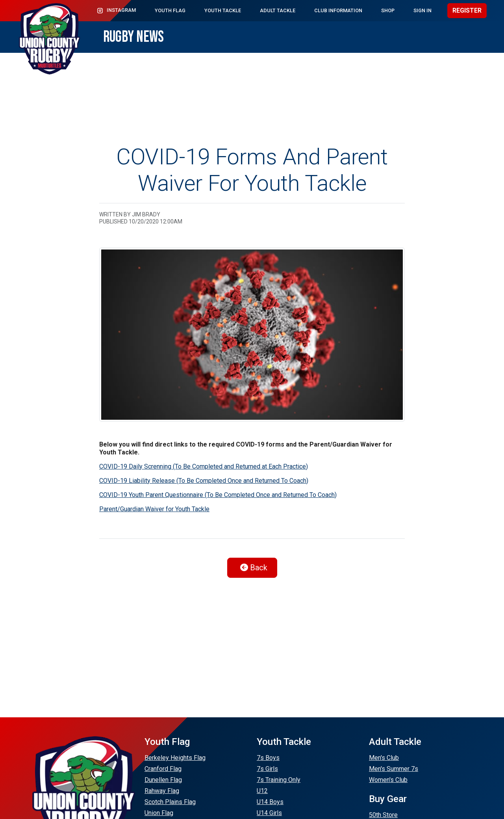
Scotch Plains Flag (170, 802)
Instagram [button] (116, 11)
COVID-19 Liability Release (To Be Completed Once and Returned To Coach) (204, 481)
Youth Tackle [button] (223, 10)
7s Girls (267, 769)
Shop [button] (388, 10)
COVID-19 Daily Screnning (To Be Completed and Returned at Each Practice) (204, 466)
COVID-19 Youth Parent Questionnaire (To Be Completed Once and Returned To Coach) (218, 495)
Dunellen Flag (163, 780)
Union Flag (159, 813)
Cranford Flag (163, 769)
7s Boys (268, 758)
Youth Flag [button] (170, 10)
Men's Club (384, 758)
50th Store (383, 815)
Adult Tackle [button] (278, 10)
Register (467, 10)
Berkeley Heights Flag (175, 758)
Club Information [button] (338, 10)
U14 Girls (269, 813)
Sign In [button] (422, 10)
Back (254, 568)
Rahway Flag (162, 791)
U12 (262, 791)
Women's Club (388, 780)
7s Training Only (279, 780)
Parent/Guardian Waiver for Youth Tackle (154, 509)
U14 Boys (270, 802)
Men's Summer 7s (394, 769)
